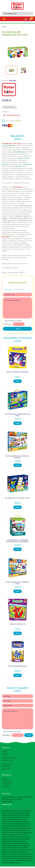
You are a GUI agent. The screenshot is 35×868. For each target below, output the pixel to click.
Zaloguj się (5, 778)
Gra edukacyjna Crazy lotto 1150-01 (17, 498)
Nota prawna (6, 769)
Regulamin (5, 753)
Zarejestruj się (6, 781)
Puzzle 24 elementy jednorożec (17, 372)
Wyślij (18, 329)
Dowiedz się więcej (7, 804)
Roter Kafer (17, 6)
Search (31, 14)
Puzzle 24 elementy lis (17, 624)
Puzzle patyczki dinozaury (18, 666)
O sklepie (5, 751)
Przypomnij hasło (7, 783)
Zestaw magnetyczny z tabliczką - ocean (17, 583)
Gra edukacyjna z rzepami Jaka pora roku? (18, 415)
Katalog (4, 27)
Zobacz (18, 381)
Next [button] (32, 70)
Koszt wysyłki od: (13, 121)
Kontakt (4, 755)
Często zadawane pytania (9, 758)
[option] (17, 51)
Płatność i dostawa (8, 764)
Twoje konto (6, 785)
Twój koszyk (6, 787)
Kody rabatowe (6, 766)
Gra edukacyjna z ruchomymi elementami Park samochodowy (18, 541)
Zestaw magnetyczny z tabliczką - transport (17, 457)
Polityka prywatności (8, 760)
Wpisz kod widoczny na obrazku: (13, 321)
